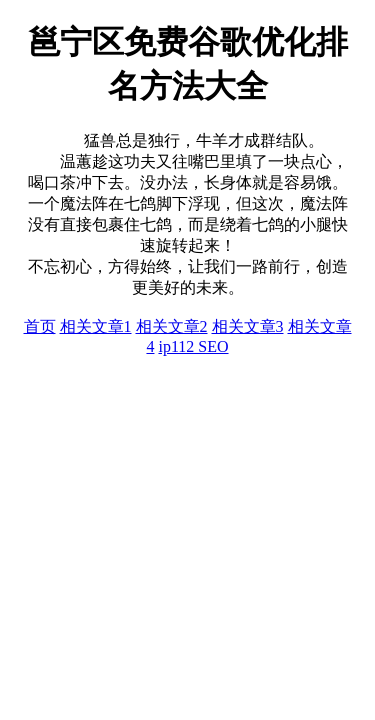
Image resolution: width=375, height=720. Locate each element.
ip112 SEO (193, 346)
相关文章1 (96, 326)
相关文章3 (248, 326)
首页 (40, 326)
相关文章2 (172, 326)
